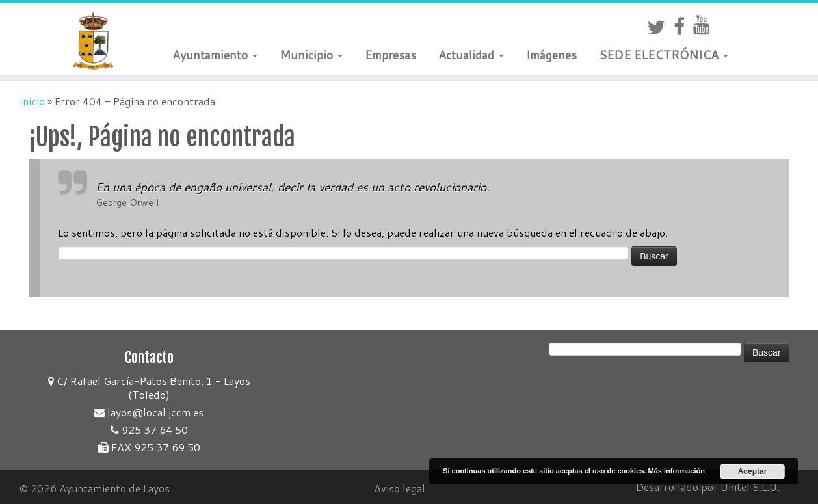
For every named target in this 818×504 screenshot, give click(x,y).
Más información (677, 471)
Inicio (32, 101)
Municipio (311, 55)
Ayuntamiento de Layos (114, 488)
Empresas (390, 55)
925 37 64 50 (149, 430)
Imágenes (551, 55)
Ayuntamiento (215, 55)
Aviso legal (400, 488)
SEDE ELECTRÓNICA (664, 55)
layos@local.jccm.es (149, 412)
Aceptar (753, 471)
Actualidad (471, 55)
